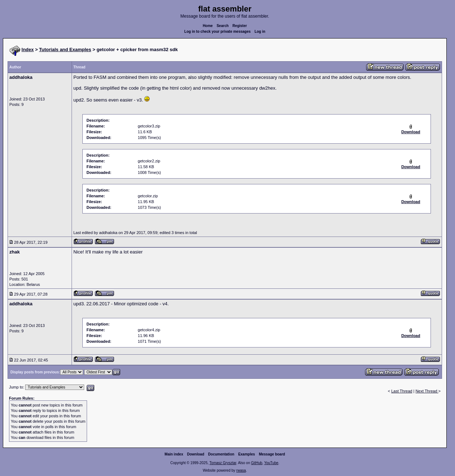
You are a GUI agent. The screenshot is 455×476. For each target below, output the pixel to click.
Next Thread (427, 391)
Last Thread (402, 391)
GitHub (257, 463)
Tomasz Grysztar (223, 463)
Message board (272, 454)
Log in (260, 32)
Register (240, 26)
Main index (174, 454)
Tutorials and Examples (65, 50)
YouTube (271, 463)
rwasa (241, 470)
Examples (247, 454)
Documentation (221, 454)
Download (196, 454)
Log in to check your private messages (217, 32)
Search (222, 26)
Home (208, 26)
